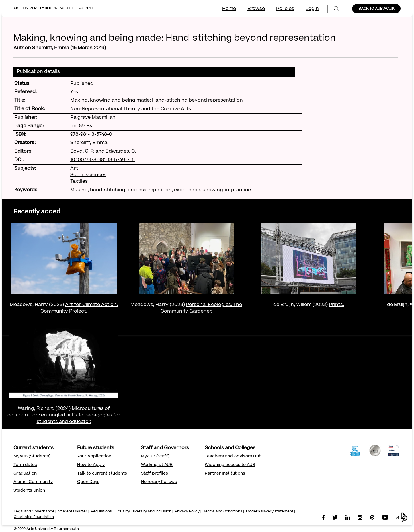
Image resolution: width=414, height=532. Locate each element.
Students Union (29, 491)
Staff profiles (154, 474)
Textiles (79, 182)
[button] (404, 517)
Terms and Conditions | (224, 512)
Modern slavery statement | (270, 512)
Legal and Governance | (35, 512)
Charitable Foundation (34, 517)
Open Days (88, 482)
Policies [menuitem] (285, 9)
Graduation (25, 474)
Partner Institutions (225, 474)
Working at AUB (157, 465)
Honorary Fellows (159, 482)
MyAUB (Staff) (155, 457)
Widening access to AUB (230, 465)
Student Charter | (74, 512)
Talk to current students (102, 474)
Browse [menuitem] (256, 9)
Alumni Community (33, 482)
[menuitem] (336, 9)
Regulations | (102, 512)
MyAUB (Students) (32, 457)
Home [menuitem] (229, 9)
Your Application (94, 457)
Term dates (25, 465)
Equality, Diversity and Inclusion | (144, 512)
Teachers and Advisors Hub (233, 457)
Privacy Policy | (188, 512)
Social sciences (88, 175)
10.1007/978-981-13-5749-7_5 (103, 160)
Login (312, 9)
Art (74, 169)
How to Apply (91, 465)
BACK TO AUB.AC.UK (376, 9)
